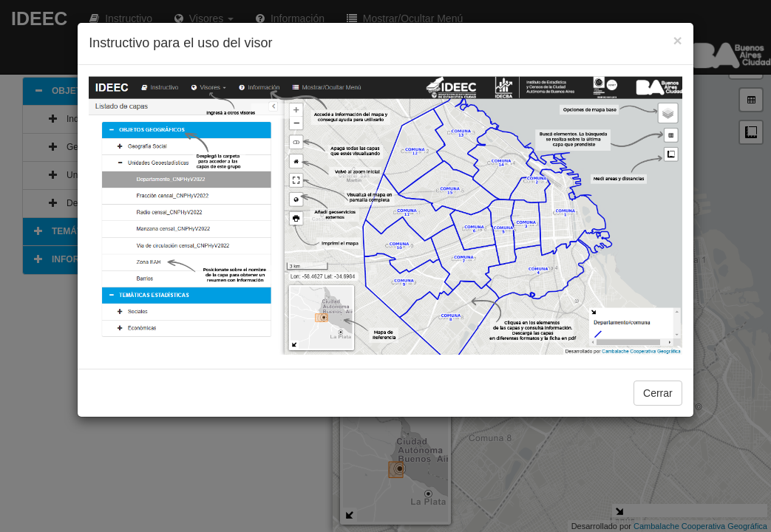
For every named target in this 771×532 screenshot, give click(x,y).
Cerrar (658, 393)
